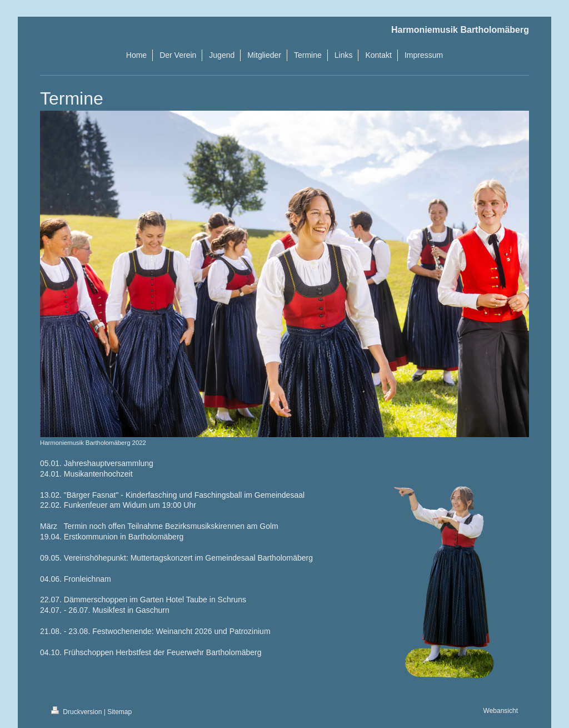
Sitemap (119, 712)
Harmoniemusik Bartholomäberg (460, 30)
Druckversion (78, 712)
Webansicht (501, 711)
